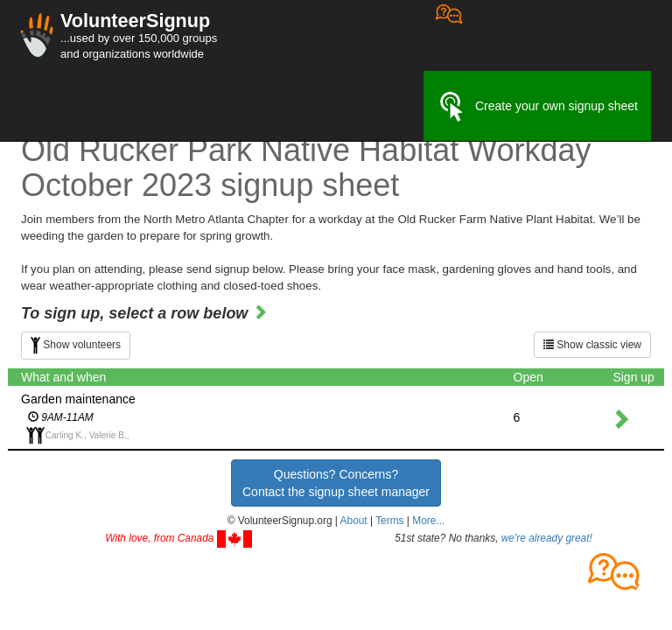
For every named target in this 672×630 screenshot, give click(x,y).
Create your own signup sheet (537, 107)
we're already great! (547, 538)
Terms (389, 521)
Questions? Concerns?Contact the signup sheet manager (336, 483)
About (354, 521)
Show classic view (592, 345)
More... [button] (428, 521)
